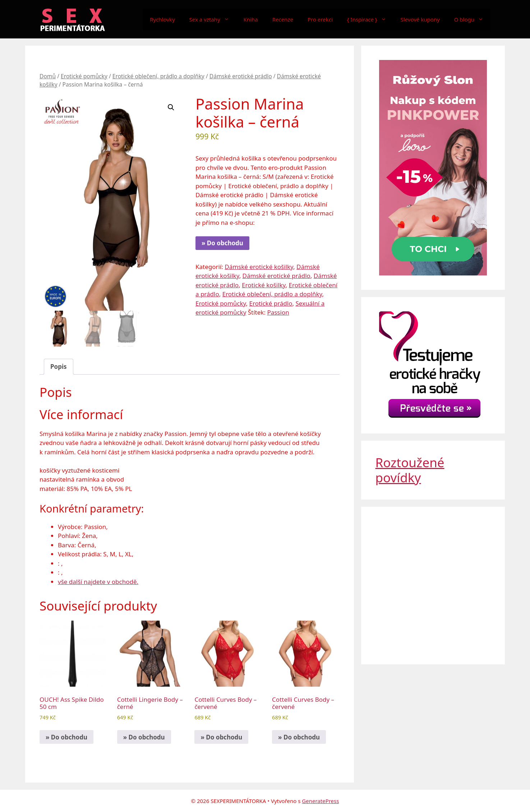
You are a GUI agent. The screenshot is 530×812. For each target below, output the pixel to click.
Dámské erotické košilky (259, 267)
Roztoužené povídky (410, 470)
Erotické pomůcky (84, 76)
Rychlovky (162, 19)
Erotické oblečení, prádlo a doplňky (158, 76)
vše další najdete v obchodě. (98, 582)
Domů (48, 76)
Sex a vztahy (213, 19)
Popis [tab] (59, 366)
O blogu (472, 19)
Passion (278, 312)
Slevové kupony (420, 19)
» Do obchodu (222, 243)
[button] (171, 107)
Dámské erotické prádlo (241, 76)
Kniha (251, 19)
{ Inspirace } (370, 19)
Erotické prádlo (271, 303)
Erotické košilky (264, 285)
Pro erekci (320, 19)
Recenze (283, 19)
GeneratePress (320, 801)
